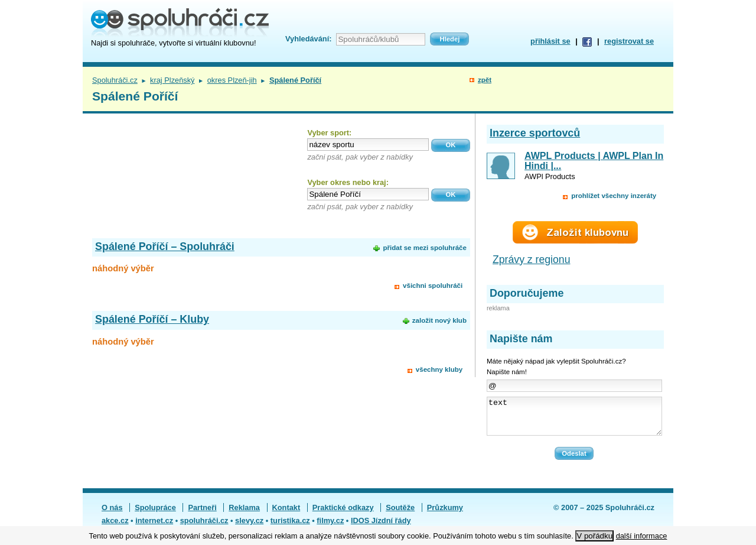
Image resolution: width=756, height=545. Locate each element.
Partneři (202, 515)
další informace (642, 536)
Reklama (244, 515)
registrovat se (629, 41)
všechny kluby (439, 369)
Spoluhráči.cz (115, 80)
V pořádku (594, 536)
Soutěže (400, 515)
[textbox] (368, 145)
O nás (112, 515)
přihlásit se (550, 41)
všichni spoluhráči (433, 286)
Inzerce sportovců (535, 133)
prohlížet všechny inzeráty (614, 196)
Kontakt (286, 515)
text (574, 420)
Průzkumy (445, 515)
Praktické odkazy (343, 515)
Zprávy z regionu (532, 259)
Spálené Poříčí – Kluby (152, 319)
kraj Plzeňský (172, 80)
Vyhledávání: (308, 39)
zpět (485, 80)
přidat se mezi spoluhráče (424, 248)
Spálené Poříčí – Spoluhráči (165, 246)
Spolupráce (155, 515)
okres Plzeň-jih (232, 80)
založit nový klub (439, 320)
